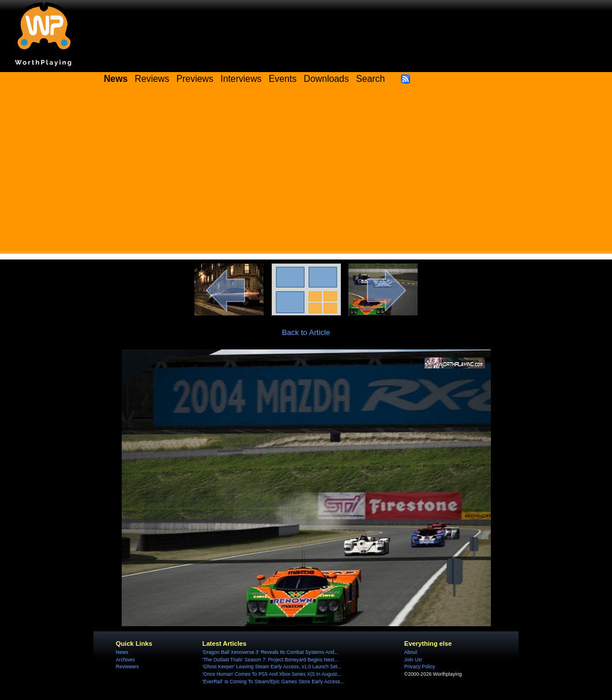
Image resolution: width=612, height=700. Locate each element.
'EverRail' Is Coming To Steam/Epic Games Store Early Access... (273, 682)
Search (370, 79)
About (411, 652)
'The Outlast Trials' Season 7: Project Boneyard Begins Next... (270, 660)
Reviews (152, 79)
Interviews (241, 79)
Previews (195, 79)
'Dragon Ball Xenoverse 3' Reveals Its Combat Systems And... (270, 652)
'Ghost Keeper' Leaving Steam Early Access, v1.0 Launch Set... (272, 667)
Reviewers (127, 667)
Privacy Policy (420, 667)
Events (283, 79)
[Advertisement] (306, 173)
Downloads (326, 79)
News (122, 652)
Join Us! (413, 660)
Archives (125, 660)
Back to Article (306, 332)
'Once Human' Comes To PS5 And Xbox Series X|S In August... (272, 674)
